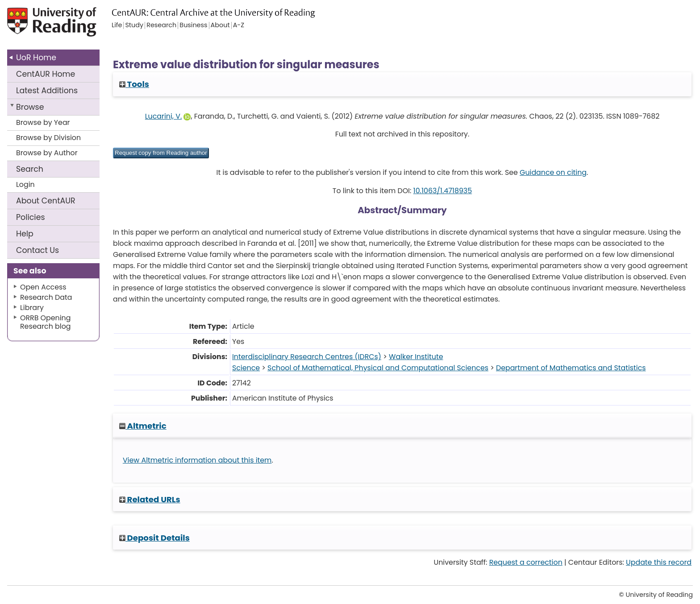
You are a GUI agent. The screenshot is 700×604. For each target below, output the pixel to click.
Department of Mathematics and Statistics (571, 368)
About (46, 201)
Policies (31, 217)
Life (117, 25)
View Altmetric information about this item (197, 460)
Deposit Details (154, 538)
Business (193, 25)
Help (25, 234)
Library (32, 308)
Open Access (43, 287)
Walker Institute (416, 357)
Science (246, 368)
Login (25, 184)
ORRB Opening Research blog (46, 322)
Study (134, 25)
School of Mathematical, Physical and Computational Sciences (378, 368)
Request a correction (526, 562)
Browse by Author (47, 153)
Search (30, 169)
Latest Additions (47, 91)
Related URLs (150, 499)
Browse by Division (48, 138)
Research (161, 25)
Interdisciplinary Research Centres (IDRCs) (307, 357)
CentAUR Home (46, 74)
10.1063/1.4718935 (443, 191)
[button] (161, 153)
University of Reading (77, 26)
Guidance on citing (553, 172)
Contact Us (37, 250)
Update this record (659, 562)
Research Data (46, 297)
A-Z (239, 25)
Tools (134, 84)
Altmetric (143, 426)
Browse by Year (43, 122)
